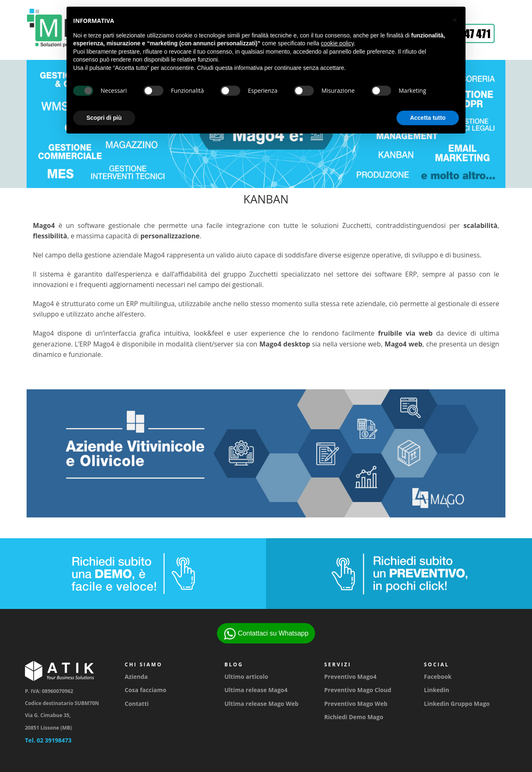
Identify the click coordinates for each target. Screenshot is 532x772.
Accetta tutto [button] (428, 118)
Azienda (136, 677)
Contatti (137, 704)
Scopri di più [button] (104, 118)
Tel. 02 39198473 (48, 740)
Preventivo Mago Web (356, 704)
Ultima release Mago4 (256, 690)
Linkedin (437, 690)
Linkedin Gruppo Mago (457, 704)
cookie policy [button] (337, 43)
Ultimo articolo (246, 677)
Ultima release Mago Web (261, 704)
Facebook (438, 677)
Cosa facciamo (145, 690)
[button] (455, 20)
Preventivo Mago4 (350, 677)
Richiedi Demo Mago (354, 717)
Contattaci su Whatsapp (266, 634)
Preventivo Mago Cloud (358, 690)
